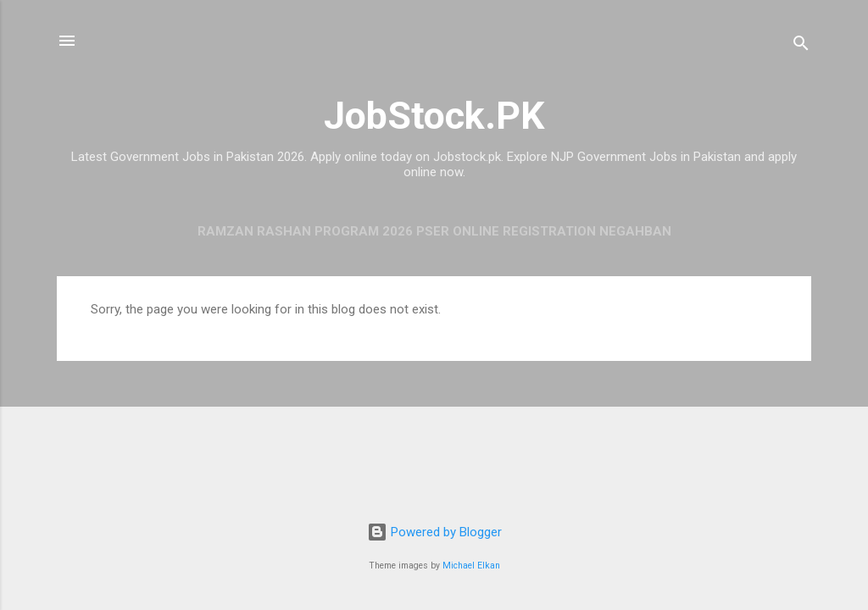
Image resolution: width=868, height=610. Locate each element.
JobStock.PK (434, 116)
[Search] (801, 46)
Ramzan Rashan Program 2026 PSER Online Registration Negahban (434, 231)
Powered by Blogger (434, 532)
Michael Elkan (471, 566)
